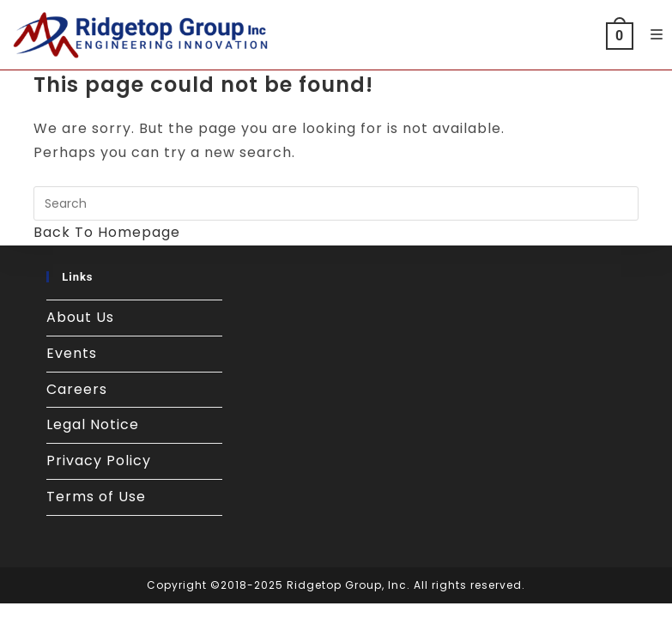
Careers (77, 389)
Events (72, 353)
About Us (80, 317)
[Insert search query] (336, 203)
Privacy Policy (99, 460)
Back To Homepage (107, 232)
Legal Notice (93, 424)
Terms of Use (96, 497)
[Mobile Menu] (651, 35)
